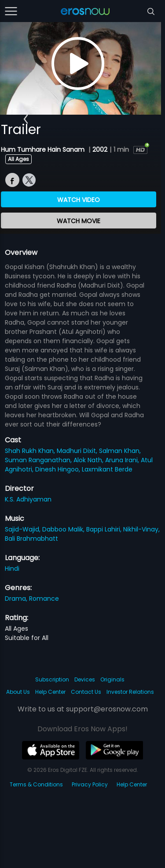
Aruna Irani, (123, 460)
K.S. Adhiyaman (28, 499)
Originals (112, 679)
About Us (18, 692)
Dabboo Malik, (64, 529)
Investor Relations (130, 692)
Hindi (12, 569)
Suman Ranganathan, (39, 460)
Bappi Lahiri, (105, 529)
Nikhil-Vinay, (141, 529)
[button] (26, 119)
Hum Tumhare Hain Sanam (44, 150)
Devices (85, 679)
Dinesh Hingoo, (59, 469)
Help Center (50, 692)
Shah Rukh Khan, (31, 451)
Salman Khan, (120, 451)
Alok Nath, (89, 460)
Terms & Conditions (36, 784)
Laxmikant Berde (107, 469)
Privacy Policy (90, 784)
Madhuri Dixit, (78, 451)
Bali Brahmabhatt (31, 539)
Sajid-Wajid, (24, 529)
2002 (100, 150)
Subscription (52, 679)
